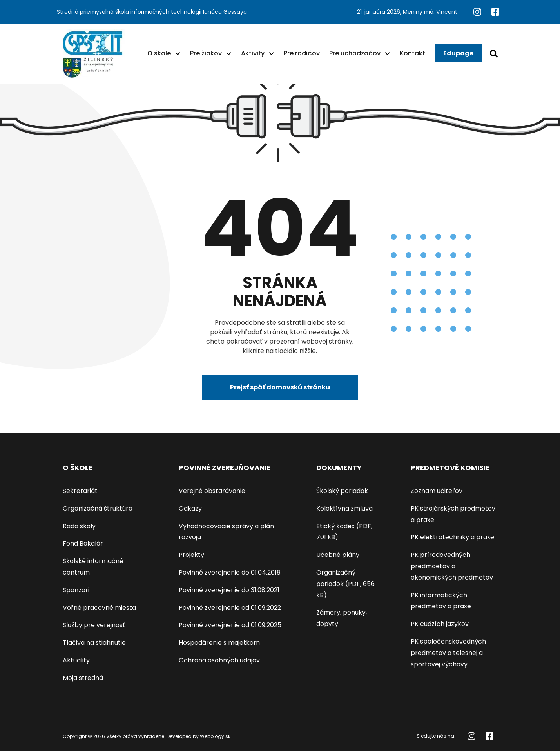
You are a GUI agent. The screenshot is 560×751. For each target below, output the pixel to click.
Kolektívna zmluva (344, 508)
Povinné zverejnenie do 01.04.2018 (230, 572)
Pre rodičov (302, 53)
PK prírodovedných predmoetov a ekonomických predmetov (452, 566)
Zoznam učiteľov (437, 491)
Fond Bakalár (83, 543)
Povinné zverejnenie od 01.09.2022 (230, 608)
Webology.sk (215, 736)
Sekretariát (80, 491)
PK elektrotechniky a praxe (452, 537)
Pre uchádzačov (355, 53)
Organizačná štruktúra (98, 508)
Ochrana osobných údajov (219, 660)
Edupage (458, 53)
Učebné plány (338, 555)
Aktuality (76, 660)
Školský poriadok (342, 491)
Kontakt (412, 53)
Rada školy (79, 526)
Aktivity (253, 53)
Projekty (191, 555)
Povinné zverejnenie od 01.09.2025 (230, 625)
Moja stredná (83, 678)
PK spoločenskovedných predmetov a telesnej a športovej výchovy (448, 653)
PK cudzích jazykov (440, 624)
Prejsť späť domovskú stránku (280, 387)
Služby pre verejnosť (94, 625)
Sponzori (76, 590)
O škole (159, 53)
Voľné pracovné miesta (99, 608)
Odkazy (190, 508)
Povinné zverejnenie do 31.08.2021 (229, 590)
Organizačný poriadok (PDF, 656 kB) (345, 584)
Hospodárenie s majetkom (219, 643)
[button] (178, 53)
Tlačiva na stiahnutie (94, 643)
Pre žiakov (206, 53)
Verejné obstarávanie (212, 491)
